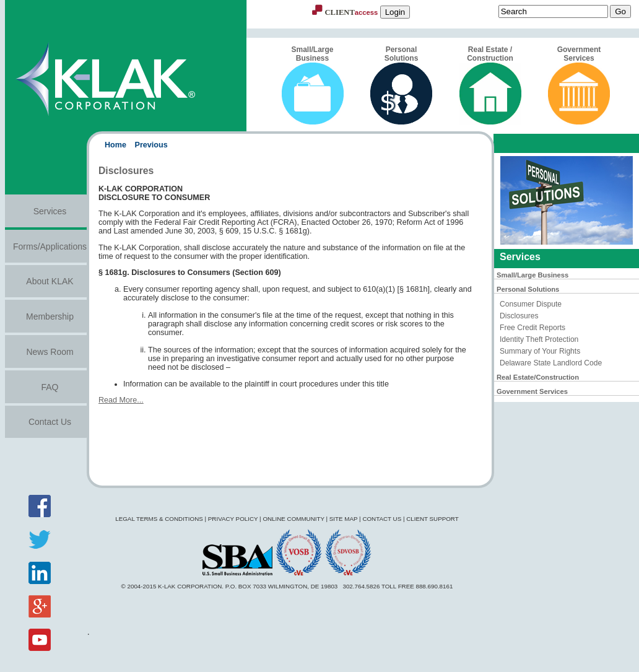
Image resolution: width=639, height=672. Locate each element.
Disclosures (519, 316)
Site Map (344, 519)
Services (50, 211)
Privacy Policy (233, 519)
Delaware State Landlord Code (551, 363)
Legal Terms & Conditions (159, 519)
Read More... (121, 400)
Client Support (433, 519)
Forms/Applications (50, 247)
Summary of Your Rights (540, 351)
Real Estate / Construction (490, 85)
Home (115, 145)
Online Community (293, 519)
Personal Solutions (401, 85)
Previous (151, 145)
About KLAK (50, 281)
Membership (50, 316)
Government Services (579, 85)
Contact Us (50, 422)
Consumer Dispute (531, 304)
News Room (50, 352)
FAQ (50, 387)
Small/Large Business (313, 85)
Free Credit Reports (532, 328)
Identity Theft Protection (539, 339)
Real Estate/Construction (538, 377)
